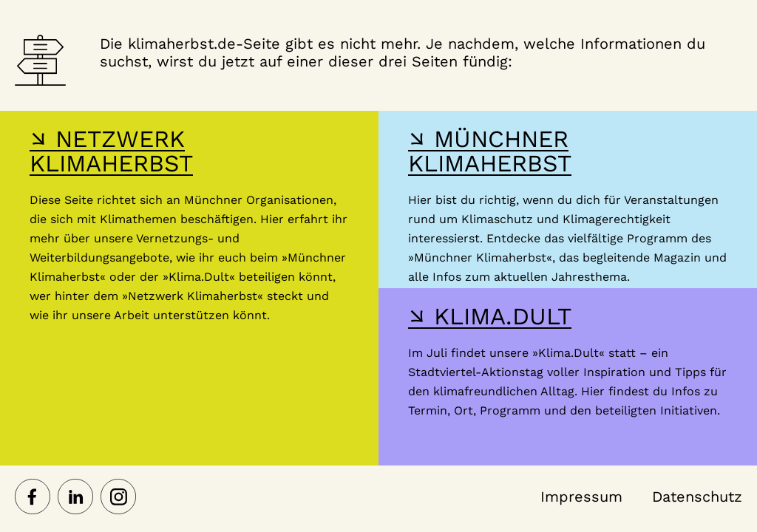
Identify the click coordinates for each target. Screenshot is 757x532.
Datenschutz (697, 497)
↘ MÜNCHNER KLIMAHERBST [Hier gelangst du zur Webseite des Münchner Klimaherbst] (490, 151)
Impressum (581, 497)
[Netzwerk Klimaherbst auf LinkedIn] (75, 498)
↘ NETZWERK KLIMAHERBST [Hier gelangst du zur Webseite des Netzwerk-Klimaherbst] (111, 151)
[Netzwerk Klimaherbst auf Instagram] (118, 498)
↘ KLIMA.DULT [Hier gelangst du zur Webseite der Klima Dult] (490, 316)
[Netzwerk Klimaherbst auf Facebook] (33, 498)
